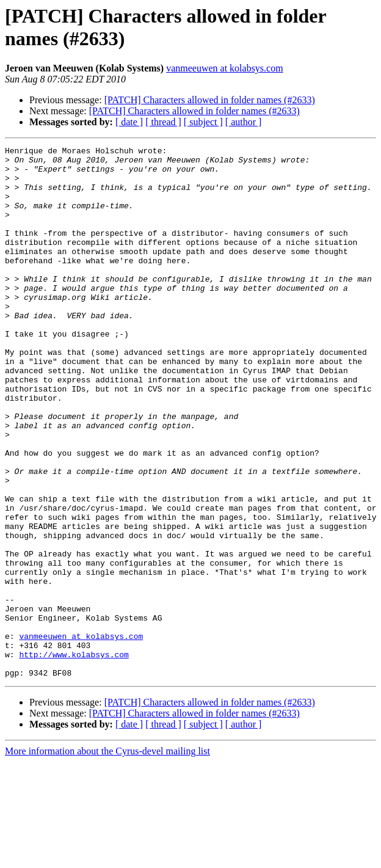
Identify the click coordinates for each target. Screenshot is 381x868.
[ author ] (244, 122)
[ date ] (129, 122)
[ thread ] (163, 122)
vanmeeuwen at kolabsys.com (225, 68)
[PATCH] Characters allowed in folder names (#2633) (210, 100)
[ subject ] (203, 122)
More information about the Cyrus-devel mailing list (107, 857)
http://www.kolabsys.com (74, 757)
